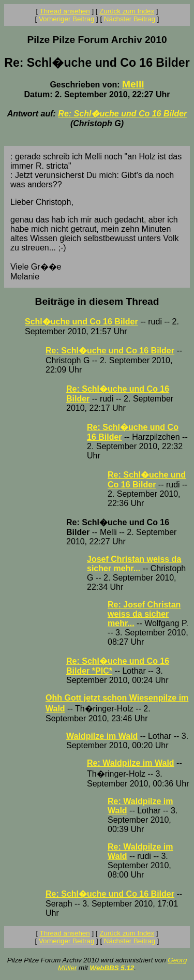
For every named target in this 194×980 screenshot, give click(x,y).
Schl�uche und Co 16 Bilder (81, 322)
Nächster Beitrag (130, 19)
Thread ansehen (65, 11)
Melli (133, 84)
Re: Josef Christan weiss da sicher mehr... (144, 614)
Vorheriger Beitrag (66, 19)
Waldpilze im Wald (102, 736)
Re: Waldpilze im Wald (131, 763)
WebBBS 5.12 (112, 968)
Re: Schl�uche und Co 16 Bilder (122, 114)
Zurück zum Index (127, 11)
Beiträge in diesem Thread (97, 301)
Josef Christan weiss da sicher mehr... (134, 564)
